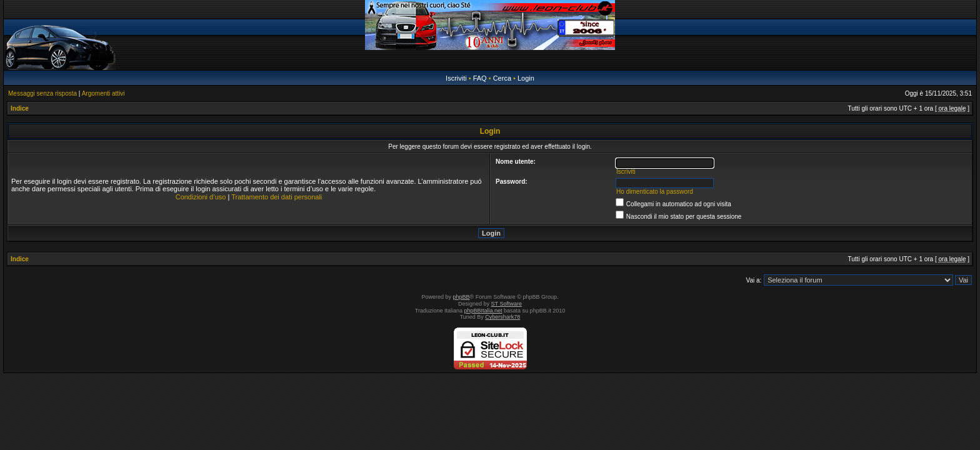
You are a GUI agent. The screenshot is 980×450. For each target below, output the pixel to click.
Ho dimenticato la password (655, 192)
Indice (20, 108)
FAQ (480, 78)
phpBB (462, 297)
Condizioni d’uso (201, 197)
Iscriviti (456, 78)
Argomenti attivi (103, 93)
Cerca (502, 78)
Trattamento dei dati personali (277, 197)
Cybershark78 (502, 317)
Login (526, 78)
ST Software (507, 304)
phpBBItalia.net (483, 311)
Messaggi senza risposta (42, 93)
